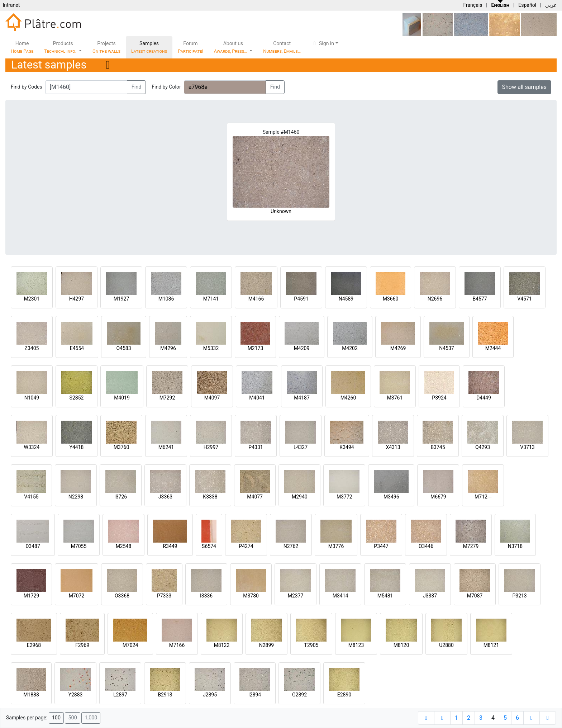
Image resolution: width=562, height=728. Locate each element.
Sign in (323, 43)
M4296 (168, 348)
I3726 (121, 497)
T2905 (311, 645)
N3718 (515, 546)
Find (137, 87)
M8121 (491, 645)
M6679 (438, 497)
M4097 (212, 398)
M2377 (296, 596)
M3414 (340, 596)
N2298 (76, 497)
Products (61, 47)
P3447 (381, 546)
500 (72, 718)
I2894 (255, 695)
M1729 (32, 596)
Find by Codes (27, 87)
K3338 (210, 497)
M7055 (79, 546)
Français (473, 5)
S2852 (77, 398)
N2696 (435, 299)
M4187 (302, 398)
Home (22, 47)
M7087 (475, 596)
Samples (149, 47)
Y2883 (76, 695)
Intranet (11, 5)
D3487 (33, 546)
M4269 (398, 348)
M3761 (395, 398)
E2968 (34, 645)
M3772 (344, 497)
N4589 (346, 299)
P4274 (246, 546)
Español (527, 5)
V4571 (524, 299)
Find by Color (166, 87)
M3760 (122, 447)
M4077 (255, 497)
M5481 (385, 596)
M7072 (77, 596)
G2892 (299, 695)
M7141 (211, 299)
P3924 (439, 398)
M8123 (356, 645)
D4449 (484, 398)
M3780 (251, 596)
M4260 (348, 398)
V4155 (31, 497)
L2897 (120, 695)
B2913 (165, 695)
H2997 (211, 447)
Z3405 (32, 348)
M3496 (391, 497)
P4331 (256, 447)
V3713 (527, 447)
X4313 (393, 447)
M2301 (32, 299)
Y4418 (77, 447)
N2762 (291, 546)
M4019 (122, 398)
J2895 (210, 695)
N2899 (266, 645)
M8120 (401, 645)
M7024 (130, 645)
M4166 (256, 299)
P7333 (164, 596)
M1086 (166, 299)
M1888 (31, 695)
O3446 (426, 546)
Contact (282, 47)
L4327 (301, 447)
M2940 (300, 497)
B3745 (438, 447)
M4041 (257, 398)
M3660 (391, 299)
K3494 (347, 447)
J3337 (430, 596)
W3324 (32, 447)
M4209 (302, 348)
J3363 (165, 497)
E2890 (344, 695)
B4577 (480, 299)
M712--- (483, 497)
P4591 (301, 299)
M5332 (211, 348)
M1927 (122, 299)
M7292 (167, 398)
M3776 (336, 546)
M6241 (166, 447)
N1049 (32, 398)
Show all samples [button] (525, 87)
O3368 (122, 596)
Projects (106, 47)
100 (56, 718)
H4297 (77, 299)
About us (231, 47)
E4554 (77, 348)
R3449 (170, 546)
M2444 (493, 348)
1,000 (91, 718)
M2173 (256, 348)
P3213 (519, 596)
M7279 (471, 546)
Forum (190, 47)
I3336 (206, 596)
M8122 (222, 645)
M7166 (177, 645)
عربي (551, 5)
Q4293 (483, 447)
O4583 (123, 348)
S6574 (209, 546)
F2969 (82, 645)
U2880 (446, 645)
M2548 (124, 546)
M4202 (350, 348)
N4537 (446, 348)
